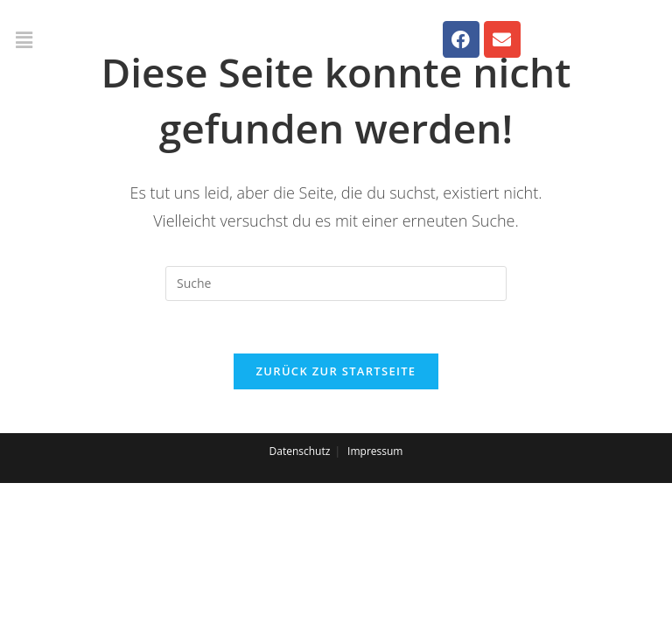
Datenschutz (300, 451)
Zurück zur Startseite (336, 371)
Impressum (375, 451)
